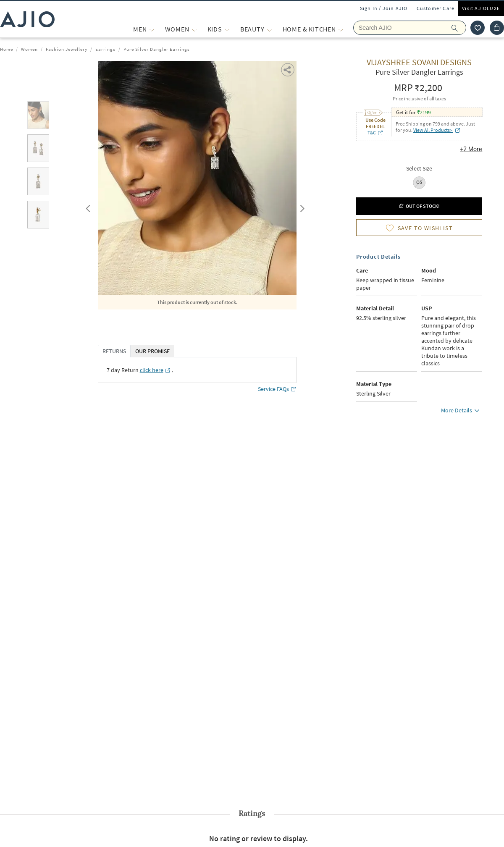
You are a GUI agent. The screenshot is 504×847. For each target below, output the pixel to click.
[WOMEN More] (194, 29)
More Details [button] (462, 412)
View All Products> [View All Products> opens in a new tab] (437, 130)
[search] (459, 28)
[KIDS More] (227, 29)
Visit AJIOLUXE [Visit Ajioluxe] (481, 8)
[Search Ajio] (410, 28)
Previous (87, 207)
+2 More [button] (471, 149)
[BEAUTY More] (269, 29)
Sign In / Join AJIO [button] (384, 8)
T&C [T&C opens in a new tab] (375, 132)
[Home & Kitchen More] (341, 29)
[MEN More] (152, 29)
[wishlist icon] (478, 28)
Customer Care (436, 8)
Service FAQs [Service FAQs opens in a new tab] (277, 389)
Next (301, 207)
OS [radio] (419, 182)
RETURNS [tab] (114, 351)
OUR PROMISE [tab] (152, 351)
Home (7, 49)
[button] (288, 69)
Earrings (105, 49)
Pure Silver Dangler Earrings (157, 49)
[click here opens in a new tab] (155, 370)
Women (29, 49)
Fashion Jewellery (67, 49)
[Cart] (497, 28)
